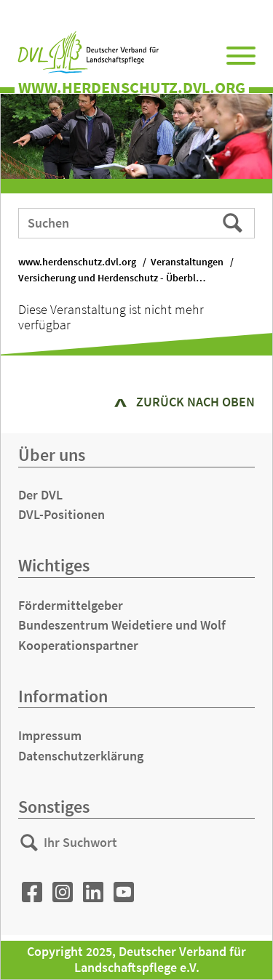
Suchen (234, 222)
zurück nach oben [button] (195, 402)
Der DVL (40, 495)
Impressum (50, 735)
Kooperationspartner (78, 645)
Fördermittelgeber (71, 605)
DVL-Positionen (62, 514)
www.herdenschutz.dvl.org (77, 262)
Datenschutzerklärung (81, 756)
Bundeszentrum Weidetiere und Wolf (122, 625)
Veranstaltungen (187, 262)
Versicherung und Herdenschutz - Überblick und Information (120, 278)
